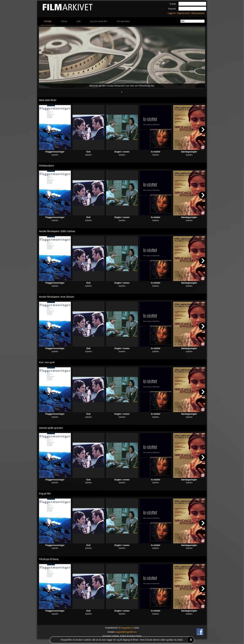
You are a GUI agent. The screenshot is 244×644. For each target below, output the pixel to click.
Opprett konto (183, 13)
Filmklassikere (47, 166)
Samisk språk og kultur (51, 428)
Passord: (172, 9)
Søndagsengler (189, 152)
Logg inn (172, 13)
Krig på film (45, 494)
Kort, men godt (47, 362)
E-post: (173, 4)
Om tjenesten (123, 21)
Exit (88, 152)
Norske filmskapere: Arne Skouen (57, 297)
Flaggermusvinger (55, 152)
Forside (48, 21)
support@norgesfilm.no (126, 632)
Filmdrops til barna (49, 559)
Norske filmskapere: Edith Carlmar (57, 231)
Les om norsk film (99, 21)
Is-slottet (156, 152)
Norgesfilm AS (127, 628)
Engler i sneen (122, 152)
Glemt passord (198, 13)
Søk (79, 21)
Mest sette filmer (48, 100)
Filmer (64, 21)
